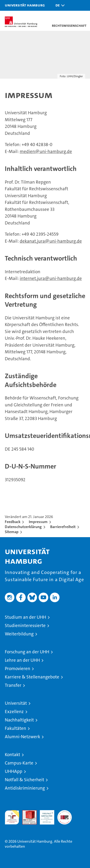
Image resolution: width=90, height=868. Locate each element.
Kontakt (12, 755)
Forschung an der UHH (27, 652)
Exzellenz (14, 712)
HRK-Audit (44, 815)
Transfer (13, 685)
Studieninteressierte (25, 625)
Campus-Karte (19, 763)
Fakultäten (15, 728)
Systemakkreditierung (65, 813)
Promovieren (18, 669)
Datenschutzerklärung (23, 527)
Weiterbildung (19, 634)
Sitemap (12, 532)
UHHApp (14, 771)
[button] (59, 5)
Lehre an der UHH (22, 660)
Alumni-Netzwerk (22, 737)
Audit (27, 813)
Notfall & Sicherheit (24, 780)
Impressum (38, 522)
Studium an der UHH (25, 617)
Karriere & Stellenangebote (32, 677)
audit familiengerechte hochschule (12, 817)
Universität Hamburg (25, 5)
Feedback (13, 522)
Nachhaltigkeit (19, 720)
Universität (16, 703)
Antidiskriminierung (25, 788)
